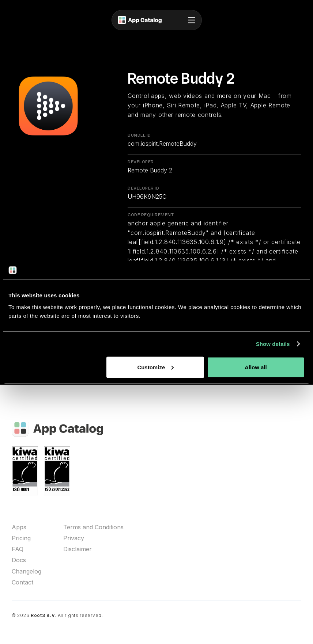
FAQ (18, 549)
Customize (155, 367)
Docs (19, 560)
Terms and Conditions (93, 527)
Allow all (256, 367)
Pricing (21, 538)
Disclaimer (78, 549)
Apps (19, 527)
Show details (273, 344)
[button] (192, 20)
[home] (140, 20)
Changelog (27, 571)
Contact (22, 582)
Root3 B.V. (44, 615)
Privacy (74, 538)
